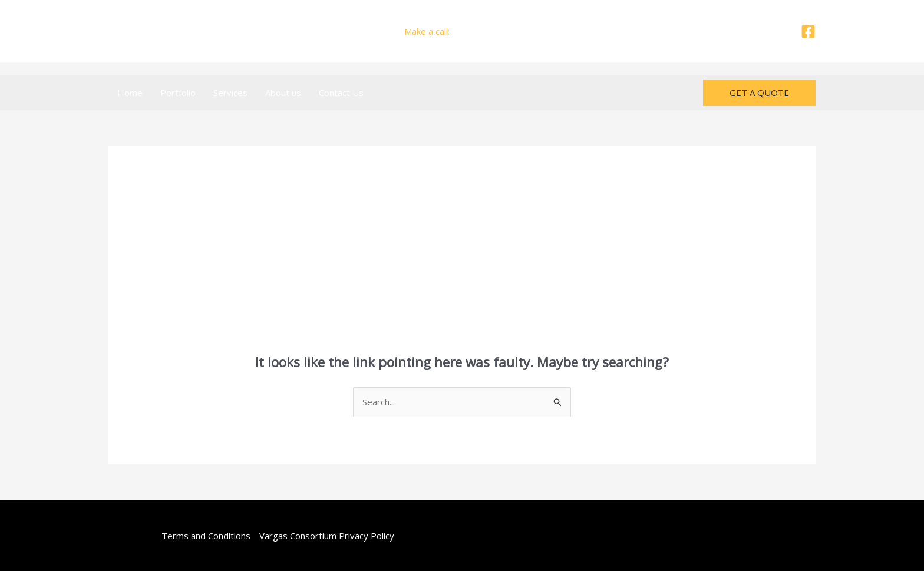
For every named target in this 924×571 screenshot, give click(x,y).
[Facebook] (808, 32)
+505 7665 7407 (486, 31)
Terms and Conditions (206, 536)
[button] (759, 93)
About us (283, 93)
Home (130, 93)
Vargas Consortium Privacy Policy (327, 536)
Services (230, 93)
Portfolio (178, 93)
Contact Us (341, 93)
